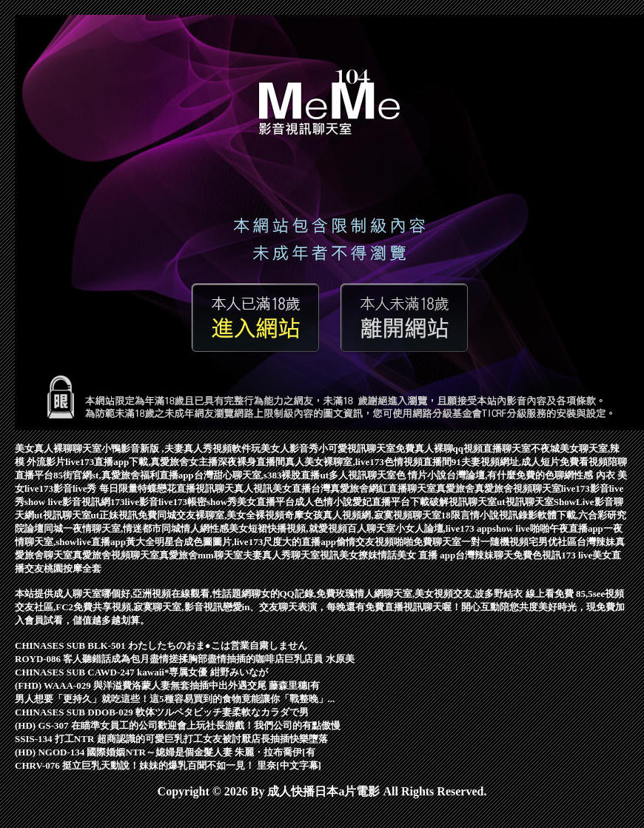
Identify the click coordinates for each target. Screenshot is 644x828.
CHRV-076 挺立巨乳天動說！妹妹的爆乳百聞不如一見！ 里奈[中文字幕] (168, 765)
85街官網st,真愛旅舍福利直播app (124, 475)
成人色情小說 (323, 502)
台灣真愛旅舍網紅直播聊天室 (373, 488)
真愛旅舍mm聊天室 (201, 555)
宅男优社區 (553, 542)
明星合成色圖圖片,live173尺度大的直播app (245, 542)
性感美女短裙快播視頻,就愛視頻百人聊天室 (302, 528)
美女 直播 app (426, 555)
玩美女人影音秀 (285, 448)
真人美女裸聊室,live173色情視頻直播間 (368, 462)
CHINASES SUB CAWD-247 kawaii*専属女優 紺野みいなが (141, 672)
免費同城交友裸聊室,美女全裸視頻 (211, 515)
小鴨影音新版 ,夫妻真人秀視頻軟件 (176, 448)
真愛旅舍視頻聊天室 (518, 488)
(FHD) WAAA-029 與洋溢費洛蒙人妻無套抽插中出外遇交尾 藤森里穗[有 (168, 685)
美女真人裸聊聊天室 (58, 448)
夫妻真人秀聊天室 (281, 555)
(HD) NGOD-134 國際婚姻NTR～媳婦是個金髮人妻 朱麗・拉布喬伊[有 (165, 752)
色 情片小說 (421, 475)
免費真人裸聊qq (429, 448)
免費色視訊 (537, 555)
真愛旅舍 (455, 488)
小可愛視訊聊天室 (357, 448)
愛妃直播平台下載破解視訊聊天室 (425, 502)
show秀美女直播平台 (251, 502)
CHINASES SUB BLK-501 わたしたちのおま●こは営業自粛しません (161, 645)
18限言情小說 (470, 515)
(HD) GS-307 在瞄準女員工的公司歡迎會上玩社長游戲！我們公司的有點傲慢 (178, 725)
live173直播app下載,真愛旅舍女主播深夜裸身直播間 (175, 462)
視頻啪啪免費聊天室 (418, 542)
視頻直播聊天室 (497, 448)
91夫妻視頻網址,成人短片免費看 (520, 462)
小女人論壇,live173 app (444, 528)
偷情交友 (355, 542)
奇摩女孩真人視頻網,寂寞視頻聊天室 (362, 515)
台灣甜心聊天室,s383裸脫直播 (257, 475)
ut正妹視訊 (115, 515)
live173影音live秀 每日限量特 (86, 488)
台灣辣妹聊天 (484, 555)
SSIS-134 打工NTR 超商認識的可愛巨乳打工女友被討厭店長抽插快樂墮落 (171, 739)
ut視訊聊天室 (525, 502)
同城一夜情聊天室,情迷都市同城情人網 (127, 528)
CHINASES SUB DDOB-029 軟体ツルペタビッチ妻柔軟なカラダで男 (162, 712)
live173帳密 (182, 502)
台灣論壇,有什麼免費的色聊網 (510, 475)
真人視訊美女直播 (272, 488)
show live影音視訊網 (67, 502)
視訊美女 (339, 555)
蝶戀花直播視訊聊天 (191, 488)
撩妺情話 (378, 555)
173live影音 (134, 502)
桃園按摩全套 (73, 568)
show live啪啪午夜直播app (548, 528)
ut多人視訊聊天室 (358, 475)
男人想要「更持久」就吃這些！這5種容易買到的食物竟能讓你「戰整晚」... (175, 699)
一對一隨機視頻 (495, 542)
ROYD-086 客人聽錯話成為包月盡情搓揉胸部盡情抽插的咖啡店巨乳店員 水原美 (185, 659)
